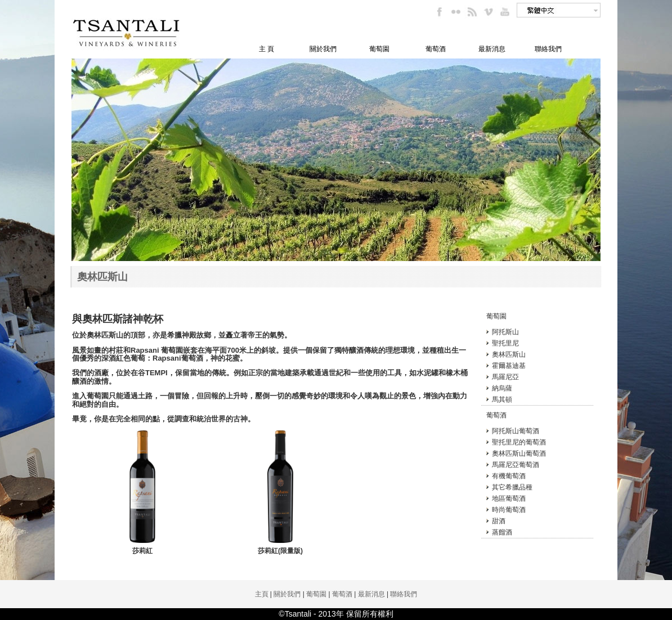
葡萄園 (379, 49)
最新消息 (492, 49)
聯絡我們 (548, 49)
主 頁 (266, 49)
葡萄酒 (436, 49)
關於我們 (323, 49)
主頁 (262, 594)
